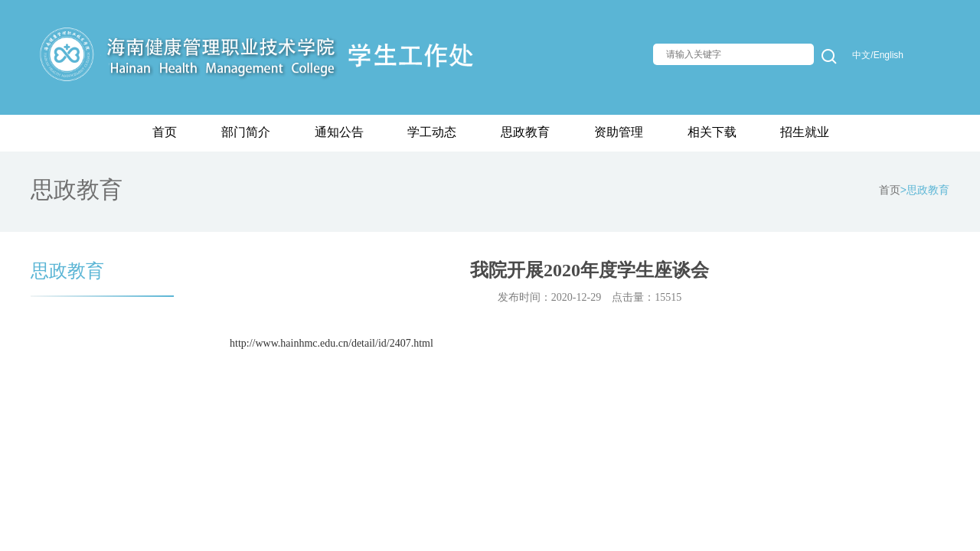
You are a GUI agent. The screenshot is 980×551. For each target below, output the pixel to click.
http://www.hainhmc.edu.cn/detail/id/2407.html (332, 343)
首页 (890, 190)
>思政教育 (925, 190)
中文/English (878, 55)
